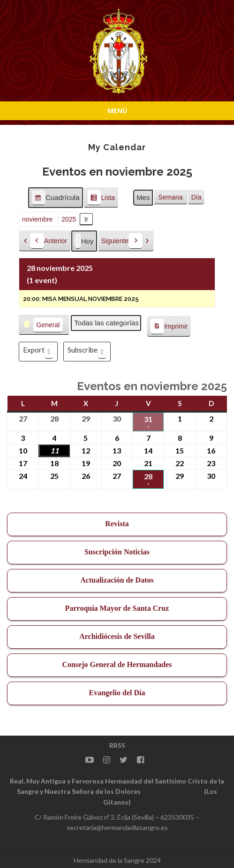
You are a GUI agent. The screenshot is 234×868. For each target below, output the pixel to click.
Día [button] (196, 197)
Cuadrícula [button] (55, 199)
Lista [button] (101, 199)
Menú (117, 111)
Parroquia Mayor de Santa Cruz (117, 608)
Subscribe (87, 352)
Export (38, 352)
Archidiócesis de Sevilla (117, 636)
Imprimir (169, 327)
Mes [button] (143, 197)
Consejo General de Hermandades (117, 664)
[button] (44, 325)
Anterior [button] (49, 241)
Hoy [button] (84, 241)
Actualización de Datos (117, 580)
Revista (117, 524)
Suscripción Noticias (117, 552)
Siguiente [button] (122, 241)
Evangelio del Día (117, 693)
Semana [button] (170, 197)
